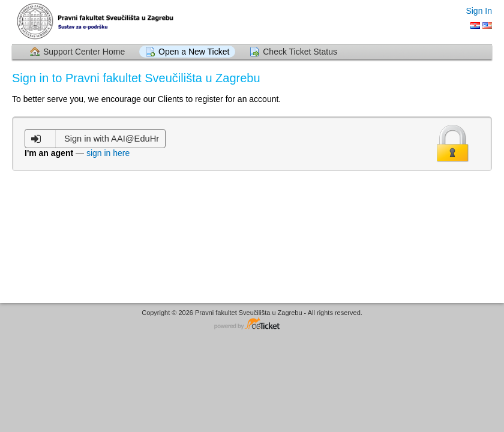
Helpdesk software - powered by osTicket (252, 324)
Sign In (479, 11)
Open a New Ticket (194, 52)
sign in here (108, 153)
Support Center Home (84, 52)
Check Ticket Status (300, 52)
